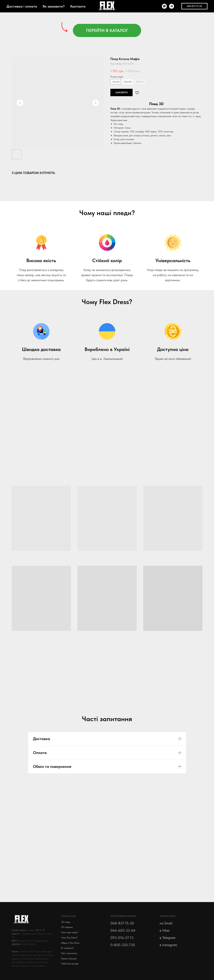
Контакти (78, 6)
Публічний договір (70, 964)
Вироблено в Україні (107, 349)
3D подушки (67, 927)
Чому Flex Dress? (69, 938)
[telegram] (172, 6)
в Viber (165, 930)
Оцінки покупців (69, 958)
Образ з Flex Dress (70, 943)
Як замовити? (54, 6)
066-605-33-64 (123, 930)
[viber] (164, 6)
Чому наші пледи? (70, 932)
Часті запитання (69, 953)
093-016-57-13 (122, 938)
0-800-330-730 (123, 945)
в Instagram (168, 945)
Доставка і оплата (22, 6)
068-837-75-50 (122, 923)
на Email (166, 923)
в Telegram (168, 938)
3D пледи (66, 922)
